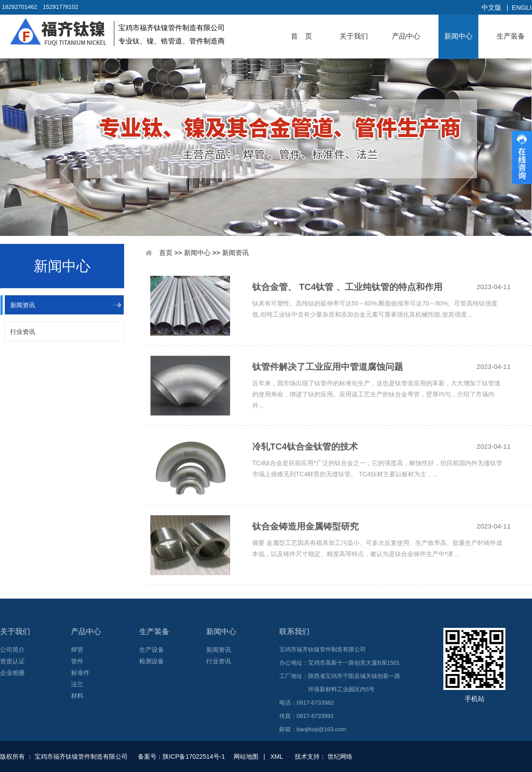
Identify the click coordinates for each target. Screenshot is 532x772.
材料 (77, 696)
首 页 (301, 36)
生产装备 (511, 36)
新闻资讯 (23, 305)
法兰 (77, 684)
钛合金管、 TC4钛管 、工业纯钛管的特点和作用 (347, 287)
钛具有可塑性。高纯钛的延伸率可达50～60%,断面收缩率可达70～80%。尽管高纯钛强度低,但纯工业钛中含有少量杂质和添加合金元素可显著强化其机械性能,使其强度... (375, 309)
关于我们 (354, 36)
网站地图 (246, 756)
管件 (77, 661)
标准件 (80, 673)
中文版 (491, 7)
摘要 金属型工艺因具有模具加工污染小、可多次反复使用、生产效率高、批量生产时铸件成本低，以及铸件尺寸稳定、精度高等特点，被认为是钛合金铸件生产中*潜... (377, 548)
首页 (166, 253)
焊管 (77, 650)
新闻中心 (458, 36)
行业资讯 (23, 332)
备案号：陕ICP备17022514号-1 (182, 756)
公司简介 (12, 650)
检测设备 (152, 661)
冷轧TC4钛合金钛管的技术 (305, 447)
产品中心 (406, 36)
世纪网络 (340, 756)
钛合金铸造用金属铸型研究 (305, 526)
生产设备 (152, 650)
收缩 (522, 157)
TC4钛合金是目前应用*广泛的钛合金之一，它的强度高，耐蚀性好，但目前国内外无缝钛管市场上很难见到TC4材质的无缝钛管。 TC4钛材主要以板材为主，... (377, 468)
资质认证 (12, 661)
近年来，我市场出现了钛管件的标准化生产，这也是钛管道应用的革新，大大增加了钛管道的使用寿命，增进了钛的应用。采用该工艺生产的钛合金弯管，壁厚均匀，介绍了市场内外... (376, 390)
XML (277, 756)
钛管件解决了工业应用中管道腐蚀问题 (328, 367)
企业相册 (12, 673)
